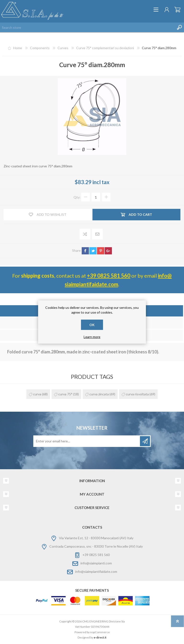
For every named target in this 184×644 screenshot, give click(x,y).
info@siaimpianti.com (96, 563)
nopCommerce (100, 632)
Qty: (77, 197)
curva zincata (99, 394)
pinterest (101, 251)
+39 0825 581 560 (109, 276)
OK (92, 325)
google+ (108, 251)
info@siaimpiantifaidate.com (96, 571)
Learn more (92, 337)
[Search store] (87, 27)
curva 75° (65, 394)
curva (37, 394)
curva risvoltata (137, 394)
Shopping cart (177, 10)
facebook (85, 251)
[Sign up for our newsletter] (87, 441)
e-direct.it (100, 637)
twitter (93, 251)
